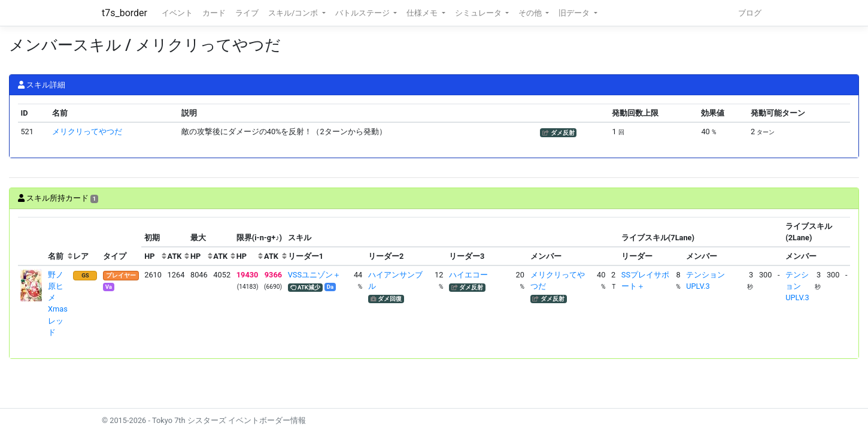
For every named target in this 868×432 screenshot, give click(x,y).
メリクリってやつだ (87, 132)
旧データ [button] (575, 13)
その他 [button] (531, 13)
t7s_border (125, 13)
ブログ (750, 13)
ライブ (247, 13)
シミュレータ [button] (479, 13)
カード (214, 13)
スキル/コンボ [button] (294, 13)
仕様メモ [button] (423, 13)
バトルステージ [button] (363, 13)
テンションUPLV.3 (797, 286)
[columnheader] (32, 241)
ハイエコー (468, 275)
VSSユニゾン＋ (314, 275)
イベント (177, 13)
